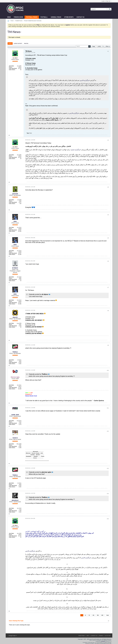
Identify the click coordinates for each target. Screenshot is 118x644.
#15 (108, 519)
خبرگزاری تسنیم (76, 150)
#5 (108, 238)
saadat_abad (15, 415)
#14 (108, 494)
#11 (108, 408)
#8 (108, 311)
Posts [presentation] (10, 43)
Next (108, 615)
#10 (108, 370)
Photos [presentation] (26, 43)
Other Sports (69, 17)
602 (102, 615)
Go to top (108, 636)
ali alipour (15, 268)
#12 (108, 431)
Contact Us (80, 17)
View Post (49, 294)
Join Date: (11, 66)
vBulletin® (103, 641)
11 (85, 615)
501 (98, 615)
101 (93, 615)
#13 (108, 468)
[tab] (10, 43)
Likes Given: (12, 70)
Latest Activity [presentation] (18, 43)
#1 (108, 51)
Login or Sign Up (106, 1)
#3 (108, 187)
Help (88, 636)
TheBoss (15, 352)
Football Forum (32, 17)
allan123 (15, 317)
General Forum (56, 17)
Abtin (15, 221)
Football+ (44, 17)
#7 (108, 287)
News (9, 17)
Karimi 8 (15, 438)
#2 (108, 140)
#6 (108, 261)
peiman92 (15, 194)
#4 (108, 215)
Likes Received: (13, 68)
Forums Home (18, 17)
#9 (108, 345)
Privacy (101, 636)
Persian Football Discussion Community (33, 21)
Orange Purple (13, 636)
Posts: (11, 67)
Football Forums (19, 21)
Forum (12, 21)
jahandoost (15, 500)
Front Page (82, 636)
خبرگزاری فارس (85, 80)
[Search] (99, 9)
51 (89, 615)
